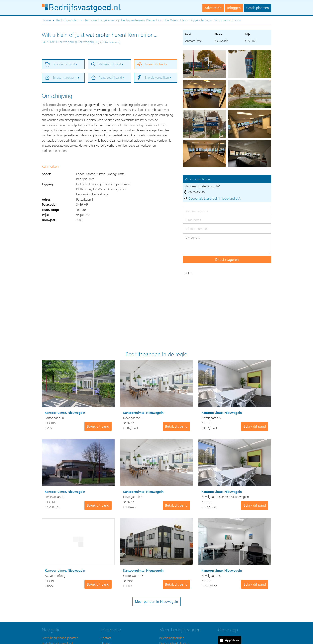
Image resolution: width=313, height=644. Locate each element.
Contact (106, 638)
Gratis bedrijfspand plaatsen (60, 638)
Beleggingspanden (172, 638)
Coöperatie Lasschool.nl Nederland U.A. (215, 198)
